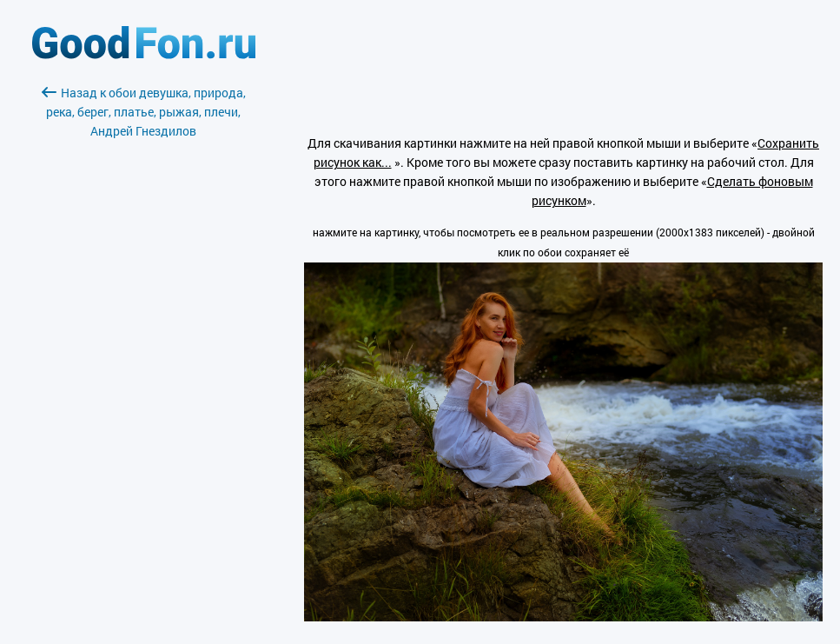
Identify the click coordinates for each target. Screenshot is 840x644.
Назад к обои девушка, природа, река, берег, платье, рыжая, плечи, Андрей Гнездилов (144, 112)
